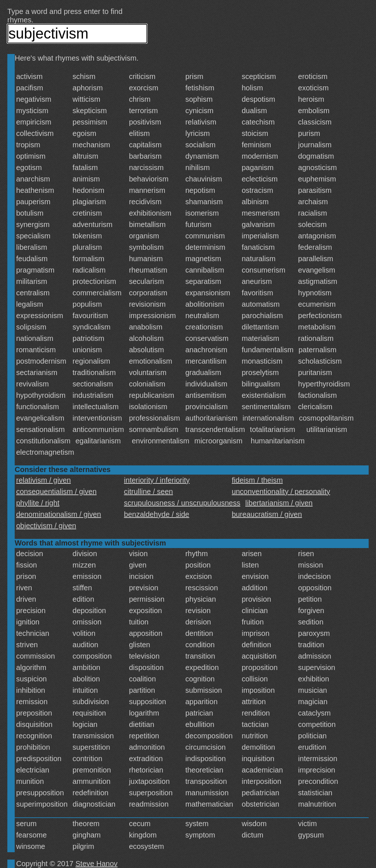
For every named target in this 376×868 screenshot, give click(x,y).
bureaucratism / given (267, 514)
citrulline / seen (149, 491)
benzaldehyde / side (157, 514)
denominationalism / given (59, 514)
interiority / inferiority (157, 480)
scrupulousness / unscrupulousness (182, 503)
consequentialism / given (56, 491)
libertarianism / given (279, 503)
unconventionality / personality (281, 491)
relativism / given (44, 480)
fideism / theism (257, 480)
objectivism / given (46, 526)
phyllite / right (38, 503)
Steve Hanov (97, 864)
